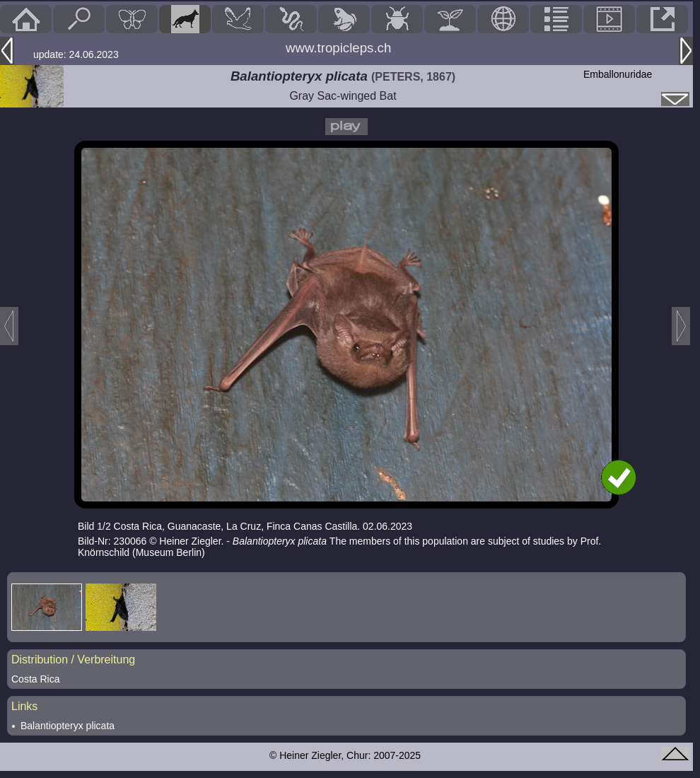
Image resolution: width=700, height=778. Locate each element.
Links (24, 706)
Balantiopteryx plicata (68, 726)
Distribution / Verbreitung (73, 660)
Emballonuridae (618, 74)
